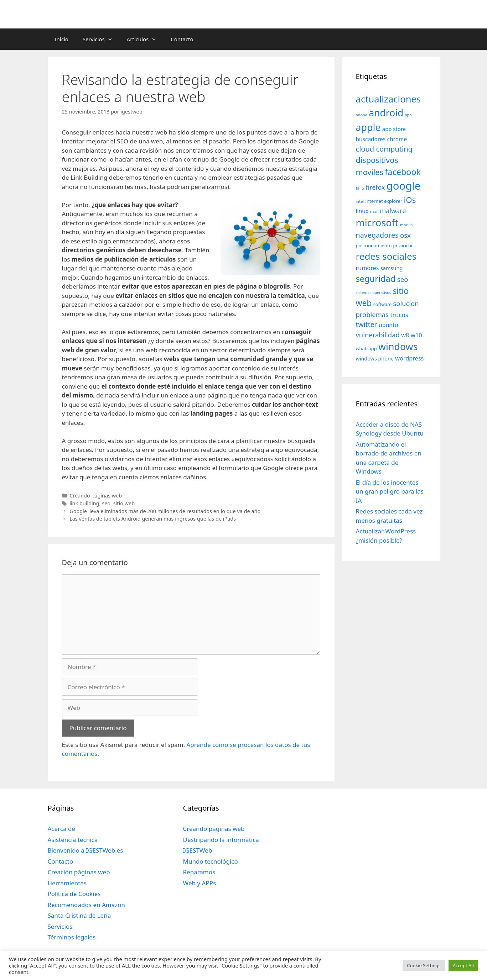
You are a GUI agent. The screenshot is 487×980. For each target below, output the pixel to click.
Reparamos (199, 872)
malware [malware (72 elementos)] (393, 211)
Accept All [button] (463, 965)
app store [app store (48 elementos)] (394, 129)
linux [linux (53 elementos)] (362, 211)
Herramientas (67, 883)
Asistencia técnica (73, 840)
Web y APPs (199, 883)
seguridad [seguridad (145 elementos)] (376, 279)
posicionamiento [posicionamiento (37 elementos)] (374, 246)
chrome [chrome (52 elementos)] (397, 139)
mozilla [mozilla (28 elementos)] (406, 225)
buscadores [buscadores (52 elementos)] (371, 139)
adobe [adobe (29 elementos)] (362, 115)
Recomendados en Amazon (86, 905)
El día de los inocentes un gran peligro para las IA (390, 491)
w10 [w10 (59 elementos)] (416, 335)
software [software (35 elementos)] (382, 304)
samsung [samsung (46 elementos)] (392, 268)
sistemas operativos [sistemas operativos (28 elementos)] (374, 293)
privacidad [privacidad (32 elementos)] (403, 246)
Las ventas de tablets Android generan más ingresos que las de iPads (153, 519)
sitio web (124, 503)
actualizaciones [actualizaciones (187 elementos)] (388, 99)
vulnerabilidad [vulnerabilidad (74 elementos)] (378, 335)
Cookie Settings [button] (424, 965)
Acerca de (61, 829)
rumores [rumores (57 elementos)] (367, 268)
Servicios (101, 39)
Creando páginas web (96, 496)
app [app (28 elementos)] (408, 115)
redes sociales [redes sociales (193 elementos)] (386, 256)
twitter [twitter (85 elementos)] (367, 324)
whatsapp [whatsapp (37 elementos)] (366, 348)
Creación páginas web (79, 872)
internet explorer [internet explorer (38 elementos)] (384, 201)
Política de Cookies (74, 894)
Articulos (145, 39)
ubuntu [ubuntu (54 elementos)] (388, 325)
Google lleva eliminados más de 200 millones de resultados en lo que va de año (165, 511)
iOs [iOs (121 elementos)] (410, 200)
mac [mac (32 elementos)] (374, 211)
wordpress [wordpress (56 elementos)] (409, 358)
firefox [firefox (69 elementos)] (375, 187)
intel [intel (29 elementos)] (360, 201)
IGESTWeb (197, 850)
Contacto (182, 39)
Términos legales (72, 937)
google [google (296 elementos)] (404, 186)
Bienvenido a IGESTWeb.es (86, 850)
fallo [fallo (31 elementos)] (360, 188)
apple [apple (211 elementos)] (368, 127)
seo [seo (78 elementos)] (403, 279)
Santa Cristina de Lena (79, 915)
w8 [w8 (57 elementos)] (405, 335)
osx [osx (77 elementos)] (405, 235)
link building (84, 503)
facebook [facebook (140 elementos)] (403, 172)
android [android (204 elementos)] (386, 113)
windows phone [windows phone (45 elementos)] (375, 359)
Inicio (62, 39)
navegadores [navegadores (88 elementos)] (377, 235)
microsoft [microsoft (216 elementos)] (377, 223)
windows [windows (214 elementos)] (398, 346)
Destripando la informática (221, 840)
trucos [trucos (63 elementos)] (399, 315)
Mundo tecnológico (210, 861)
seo (106, 503)
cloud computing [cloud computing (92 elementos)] (384, 149)
